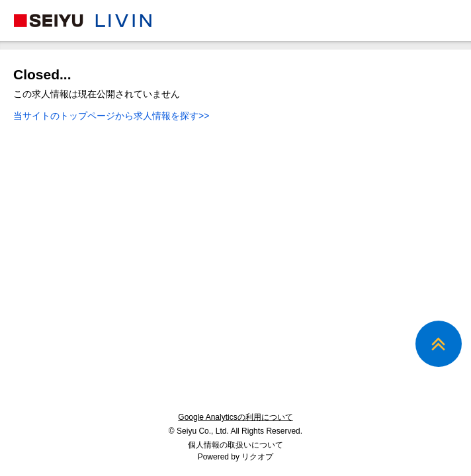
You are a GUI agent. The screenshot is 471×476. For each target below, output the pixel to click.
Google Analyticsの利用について (235, 417)
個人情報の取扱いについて (235, 445)
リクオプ (257, 457)
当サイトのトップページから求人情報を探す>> (111, 116)
